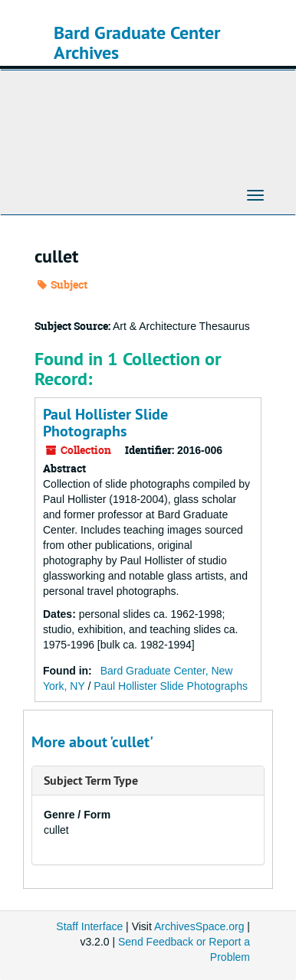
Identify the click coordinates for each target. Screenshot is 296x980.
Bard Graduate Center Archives (137, 42)
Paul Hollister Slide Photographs (105, 423)
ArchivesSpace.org (199, 926)
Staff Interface (89, 926)
